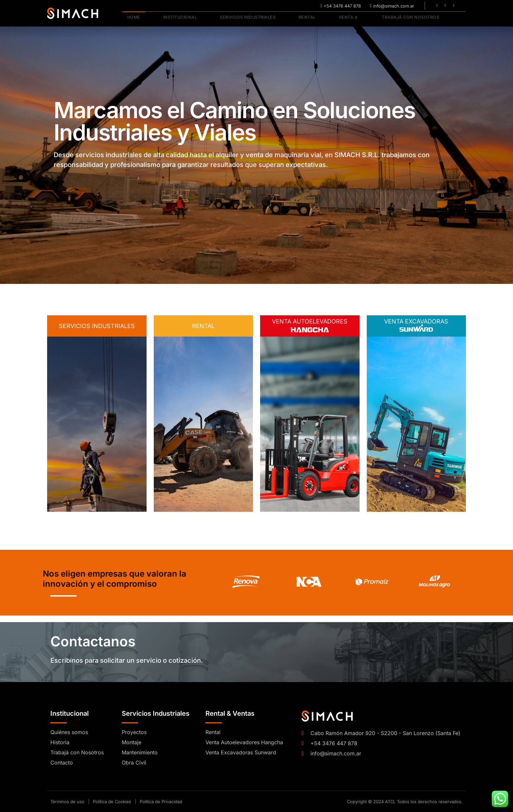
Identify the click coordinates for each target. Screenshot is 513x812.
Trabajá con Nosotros (378, 19)
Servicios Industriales (234, 19)
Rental (288, 19)
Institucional (170, 19)
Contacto (437, 19)
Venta (321, 19)
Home (130, 19)
